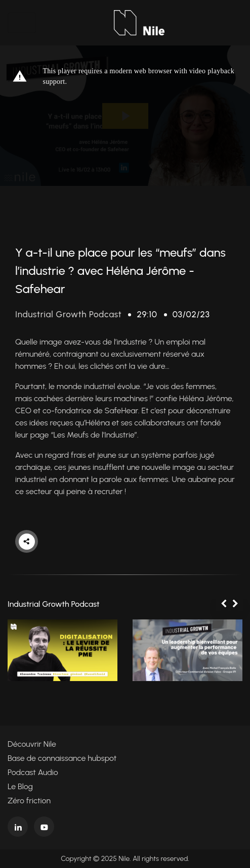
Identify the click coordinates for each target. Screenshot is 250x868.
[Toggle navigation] (22, 23)
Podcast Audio (33, 772)
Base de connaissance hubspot (62, 758)
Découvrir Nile (32, 744)
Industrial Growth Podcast (68, 314)
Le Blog (20, 786)
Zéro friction (29, 801)
